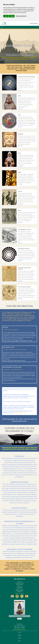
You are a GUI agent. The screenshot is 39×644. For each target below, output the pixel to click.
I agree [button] (6, 16)
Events (19, 638)
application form (20, 413)
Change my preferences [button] (21, 16)
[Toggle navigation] (2, 27)
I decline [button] (12, 16)
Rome (21, 67)
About (19, 632)
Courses (19, 635)
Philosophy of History (12, 69)
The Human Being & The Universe (27, 69)
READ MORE (20, 90)
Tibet (28, 66)
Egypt (13, 67)
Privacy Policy (20, 624)
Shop (20, 641)
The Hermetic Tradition (21, 70)
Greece (17, 67)
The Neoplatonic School (29, 67)
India (25, 66)
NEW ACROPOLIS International (19, 630)
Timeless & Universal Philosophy (14, 66)
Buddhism (33, 66)
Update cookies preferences (19, 626)
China (9, 67)
